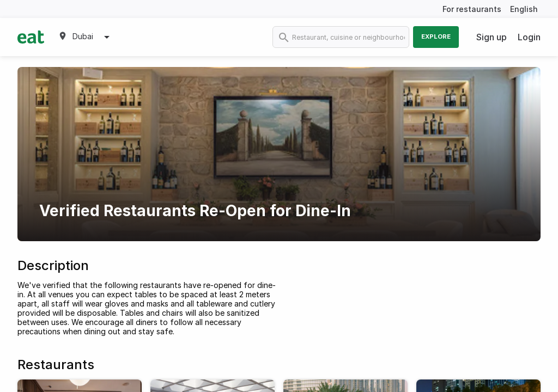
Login (529, 37)
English (524, 9)
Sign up (492, 37)
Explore (436, 36)
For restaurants (472, 9)
